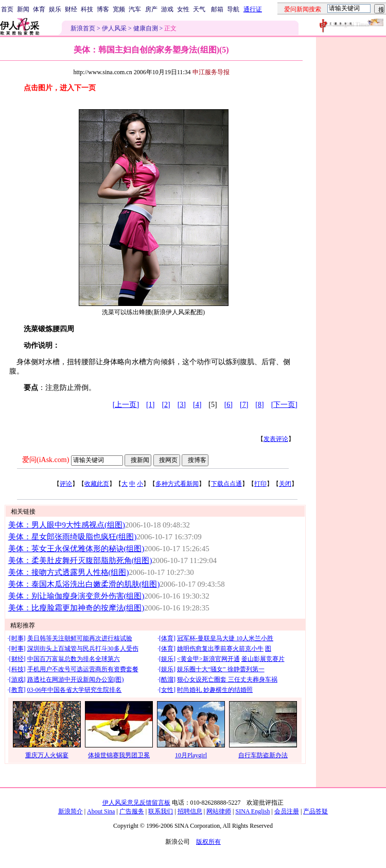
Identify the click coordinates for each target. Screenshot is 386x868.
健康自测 (146, 28)
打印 (260, 484)
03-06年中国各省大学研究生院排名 (75, 690)
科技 (87, 9)
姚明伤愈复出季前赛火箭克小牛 (220, 649)
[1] (150, 405)
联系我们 (161, 811)
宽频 (119, 9)
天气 (199, 9)
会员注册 (287, 811)
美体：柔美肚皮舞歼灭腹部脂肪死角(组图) (80, 560)
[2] (166, 405)
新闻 (23, 9)
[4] (197, 405)
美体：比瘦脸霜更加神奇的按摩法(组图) (76, 608)
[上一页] (126, 405)
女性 (183, 9)
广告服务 (132, 811)
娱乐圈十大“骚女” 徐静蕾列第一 (221, 669)
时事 (17, 638)
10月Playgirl (191, 755)
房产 (151, 9)
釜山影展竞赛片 (263, 659)
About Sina (101, 811)
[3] (182, 405)
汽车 (135, 9)
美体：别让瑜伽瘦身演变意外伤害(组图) (76, 596)
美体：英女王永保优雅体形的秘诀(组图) (76, 549)
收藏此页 (97, 484)
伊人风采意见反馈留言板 (136, 803)
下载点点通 (226, 484)
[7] (244, 405)
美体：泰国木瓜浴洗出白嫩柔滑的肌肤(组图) (84, 584)
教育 (17, 690)
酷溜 (167, 679)
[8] (259, 405)
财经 (71, 9)
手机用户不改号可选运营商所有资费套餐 (83, 669)
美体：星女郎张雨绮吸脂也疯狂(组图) (73, 537)
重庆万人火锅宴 (47, 755)
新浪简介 (71, 811)
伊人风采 (114, 28)
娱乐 (55, 9)
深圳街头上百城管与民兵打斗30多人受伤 (83, 649)
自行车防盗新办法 (263, 755)
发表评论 (276, 439)
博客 (103, 9)
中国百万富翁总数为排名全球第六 (74, 659)
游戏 (167, 9)
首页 (7, 9)
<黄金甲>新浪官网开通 (208, 659)
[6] (229, 405)
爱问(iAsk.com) (46, 460)
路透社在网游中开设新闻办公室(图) (76, 679)
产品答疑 (315, 811)
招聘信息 (190, 811)
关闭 (285, 484)
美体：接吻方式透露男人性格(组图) (69, 572)
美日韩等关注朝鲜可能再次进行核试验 (80, 638)
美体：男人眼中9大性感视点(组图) (67, 525)
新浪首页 (83, 28)
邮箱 (217, 9)
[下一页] (284, 405)
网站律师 (219, 811)
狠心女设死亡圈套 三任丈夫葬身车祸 (227, 679)
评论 (66, 484)
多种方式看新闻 (177, 484)
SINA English (252, 811)
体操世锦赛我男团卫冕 (119, 755)
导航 (233, 9)
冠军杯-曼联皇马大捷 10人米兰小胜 (225, 638)
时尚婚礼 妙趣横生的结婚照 (215, 690)
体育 (39, 9)
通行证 (253, 9)
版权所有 (208, 842)
